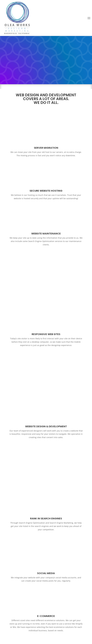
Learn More (46, 593)
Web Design (33, 634)
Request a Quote (46, 554)
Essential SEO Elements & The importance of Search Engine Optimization (46, 579)
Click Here (46, 501)
